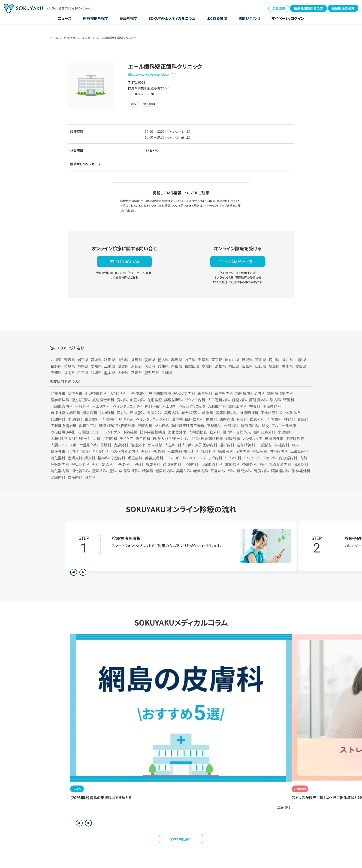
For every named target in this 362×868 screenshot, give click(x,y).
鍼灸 (265, 425)
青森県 (69, 360)
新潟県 (247, 360)
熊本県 (110, 372)
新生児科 (205, 393)
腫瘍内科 (239, 400)
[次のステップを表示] (83, 572)
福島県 (136, 360)
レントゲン (112, 432)
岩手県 (83, 360)
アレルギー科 (176, 458)
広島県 (247, 366)
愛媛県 (301, 366)
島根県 (220, 366)
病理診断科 (173, 400)
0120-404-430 (127, 262)
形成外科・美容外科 (183, 451)
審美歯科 (92, 419)
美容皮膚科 (154, 458)
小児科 (138, 464)
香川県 (287, 366)
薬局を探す (128, 18)
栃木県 (163, 360)
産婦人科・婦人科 (81, 458)
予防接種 (130, 432)
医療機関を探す (95, 18)
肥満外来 (126, 419)
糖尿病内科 (165, 471)
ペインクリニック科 (128, 406)
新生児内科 (224, 393)
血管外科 (257, 419)
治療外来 (138, 445)
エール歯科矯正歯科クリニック (116, 38)
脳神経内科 (280, 471)
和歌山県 (192, 366)
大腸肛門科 (217, 406)
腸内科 (122, 400)
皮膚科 (124, 471)
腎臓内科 (58, 477)
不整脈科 (214, 425)
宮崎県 (136, 372)
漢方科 (122, 413)
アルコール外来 (284, 425)
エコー (97, 432)
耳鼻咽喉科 (299, 451)
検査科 (255, 406)
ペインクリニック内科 (206, 458)
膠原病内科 (250, 425)
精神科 (148, 471)
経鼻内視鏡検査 (153, 432)
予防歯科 (274, 419)
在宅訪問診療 (160, 393)
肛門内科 (110, 438)
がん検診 (162, 425)
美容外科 (184, 471)
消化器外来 (177, 432)
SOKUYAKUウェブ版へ (238, 262)
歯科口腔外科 (264, 432)
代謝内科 (58, 419)
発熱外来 (58, 393)
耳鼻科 (242, 419)
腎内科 (228, 432)
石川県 (274, 360)
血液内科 (75, 477)
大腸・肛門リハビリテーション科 (75, 438)
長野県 (56, 366)
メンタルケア (252, 438)
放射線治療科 (103, 400)
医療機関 (70, 38)
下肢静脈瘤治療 (63, 425)
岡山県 (234, 366)
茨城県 (150, 360)
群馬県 (86, 38)
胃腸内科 (261, 471)
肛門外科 (244, 471)
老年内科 (201, 471)
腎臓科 (289, 400)
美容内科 (172, 413)
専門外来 (244, 432)
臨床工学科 (238, 406)
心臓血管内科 (62, 406)
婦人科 (107, 464)
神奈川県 (232, 360)
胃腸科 (106, 445)
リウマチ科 (233, 458)
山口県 (261, 366)
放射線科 (232, 464)
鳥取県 (207, 366)
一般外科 (82, 406)
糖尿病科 (90, 413)
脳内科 (275, 400)
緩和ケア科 (88, 425)
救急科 (208, 413)
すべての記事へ (181, 839)
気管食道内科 (280, 464)
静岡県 (83, 366)
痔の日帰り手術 (63, 432)
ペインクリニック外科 (153, 419)
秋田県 (110, 360)
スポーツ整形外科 (84, 445)
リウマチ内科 (195, 400)
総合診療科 (190, 413)
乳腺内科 (109, 419)
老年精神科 (246, 445)
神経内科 (282, 445)
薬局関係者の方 (343, 8)
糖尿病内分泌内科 (250, 393)
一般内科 (231, 425)
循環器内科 (172, 464)
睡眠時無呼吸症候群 (188, 425)
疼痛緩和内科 (226, 413)
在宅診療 (154, 400)
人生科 (170, 445)
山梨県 (301, 360)
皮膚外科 (121, 445)
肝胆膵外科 (258, 400)
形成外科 (153, 464)
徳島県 (274, 366)
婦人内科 (185, 445)
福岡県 (69, 372)
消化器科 (58, 458)
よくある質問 (217, 18)
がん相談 (155, 445)
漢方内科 (243, 451)
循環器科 (226, 451)
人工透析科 (101, 406)
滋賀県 (123, 366)
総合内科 (143, 438)
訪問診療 (227, 419)
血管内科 (137, 400)
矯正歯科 (135, 458)
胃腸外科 (154, 413)
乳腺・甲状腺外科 (95, 451)
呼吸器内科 (60, 464)
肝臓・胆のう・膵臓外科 (117, 425)
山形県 (123, 360)
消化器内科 (60, 471)
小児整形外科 (96, 393)
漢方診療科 (81, 400)
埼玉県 (190, 360)
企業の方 (279, 8)
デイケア (126, 438)
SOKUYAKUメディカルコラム (172, 18)
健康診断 (233, 438)
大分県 (123, 372)
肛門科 (73, 451)
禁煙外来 (58, 451)
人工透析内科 (219, 400)
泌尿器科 (301, 464)
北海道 (56, 360)
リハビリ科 (118, 393)
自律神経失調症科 (65, 413)
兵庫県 (163, 366)
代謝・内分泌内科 (125, 451)
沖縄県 (167, 372)
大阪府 (150, 366)
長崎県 (96, 372)
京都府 (136, 366)
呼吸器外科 (81, 464)
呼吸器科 (260, 451)
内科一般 (152, 406)
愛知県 (96, 366)
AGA (295, 445)
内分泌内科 (288, 458)
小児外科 (123, 464)
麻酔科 (90, 477)
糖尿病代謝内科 (280, 393)
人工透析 (169, 406)
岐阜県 (69, 366)
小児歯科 (285, 432)
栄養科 (211, 419)
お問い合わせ (249, 18)
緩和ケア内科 (184, 393)
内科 (303, 458)
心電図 (83, 432)
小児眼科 (75, 419)
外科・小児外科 (153, 451)
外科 (96, 464)
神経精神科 (249, 413)
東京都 (217, 360)
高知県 (56, 372)
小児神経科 (272, 406)
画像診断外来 (272, 413)
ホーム (54, 38)
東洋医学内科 (206, 445)
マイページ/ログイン (288, 18)
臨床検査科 (194, 419)
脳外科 (215, 432)
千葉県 (203, 360)
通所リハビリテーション (171, 438)
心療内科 (191, 464)
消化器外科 (81, 471)
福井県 (287, 360)
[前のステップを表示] (74, 572)
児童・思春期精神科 (207, 438)
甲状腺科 (137, 413)
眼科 (136, 471)
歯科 (263, 464)
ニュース (65, 18)
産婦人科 (100, 471)
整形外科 (250, 464)
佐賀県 (83, 372)
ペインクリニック (192, 406)
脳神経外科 (301, 471)
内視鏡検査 (198, 432)
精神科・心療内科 (112, 458)
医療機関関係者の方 (308, 8)
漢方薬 (177, 419)
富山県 (261, 360)
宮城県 (96, 360)
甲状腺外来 (295, 438)
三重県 (110, 366)
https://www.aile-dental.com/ (150, 74)
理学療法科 (60, 400)
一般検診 (265, 445)
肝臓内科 (145, 425)
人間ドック (59, 445)
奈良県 (177, 366)
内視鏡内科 (279, 451)
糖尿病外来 (274, 438)
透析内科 (227, 445)
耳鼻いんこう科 (222, 471)
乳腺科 (303, 419)
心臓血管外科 (212, 464)
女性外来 (75, 393)
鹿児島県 (152, 372)
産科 (113, 471)
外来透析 (293, 413)
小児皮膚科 (137, 393)
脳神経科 (107, 413)
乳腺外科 (208, 451)
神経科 (290, 419)
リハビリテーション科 (260, 458)
